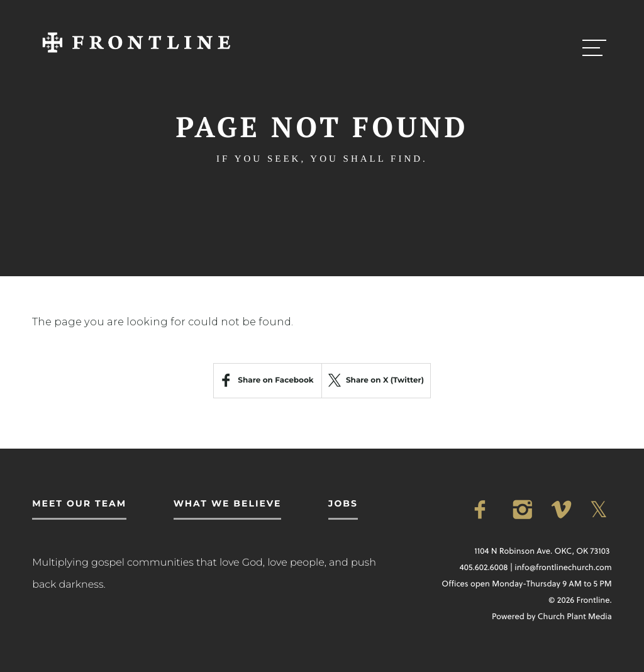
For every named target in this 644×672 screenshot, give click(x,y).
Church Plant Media (575, 617)
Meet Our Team (79, 503)
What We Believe (228, 503)
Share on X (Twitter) (376, 380)
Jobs (343, 503)
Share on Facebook (275, 380)
